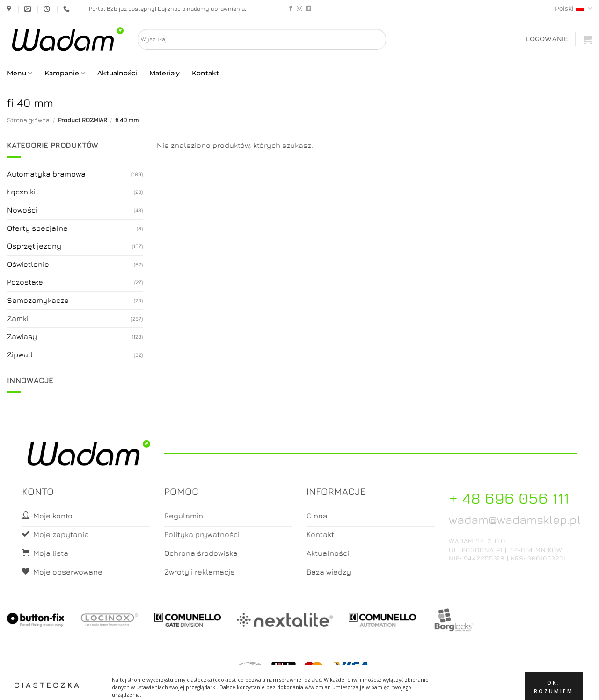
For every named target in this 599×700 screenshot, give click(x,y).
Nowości (22, 210)
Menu (20, 73)
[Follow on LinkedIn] (308, 9)
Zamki (18, 318)
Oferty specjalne (37, 228)
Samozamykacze (38, 300)
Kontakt (205, 73)
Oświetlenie (28, 264)
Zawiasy (22, 336)
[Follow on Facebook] (291, 9)
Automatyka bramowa (46, 174)
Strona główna (28, 120)
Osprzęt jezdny (34, 246)
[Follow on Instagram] (299, 9)
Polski (573, 9)
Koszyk (322, 685)
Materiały (164, 73)
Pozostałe (25, 282)
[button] (547, 39)
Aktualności (117, 73)
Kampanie (65, 73)
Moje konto (285, 685)
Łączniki (21, 192)
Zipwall (20, 354)
